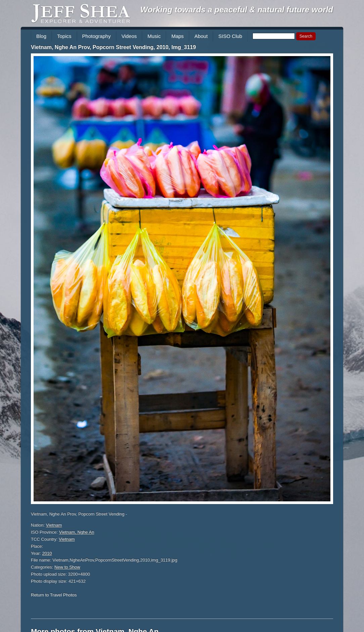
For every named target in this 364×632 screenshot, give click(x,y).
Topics (64, 36)
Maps (177, 36)
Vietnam (54, 525)
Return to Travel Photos (54, 595)
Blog (41, 36)
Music (154, 36)
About (201, 36)
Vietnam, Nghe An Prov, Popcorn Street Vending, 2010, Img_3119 (113, 47)
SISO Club (230, 36)
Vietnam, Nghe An (77, 532)
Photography (97, 36)
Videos (129, 36)
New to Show (67, 567)
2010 (47, 553)
